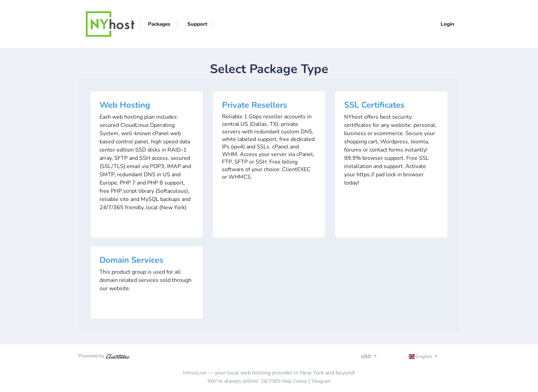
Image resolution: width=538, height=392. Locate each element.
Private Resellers (255, 105)
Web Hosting (125, 105)
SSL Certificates (374, 105)
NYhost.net (195, 373)
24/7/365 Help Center (284, 381)
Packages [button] (159, 24)
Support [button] (197, 24)
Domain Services (131, 260)
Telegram (321, 381)
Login (447, 24)
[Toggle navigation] (429, 357)
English (421, 357)
